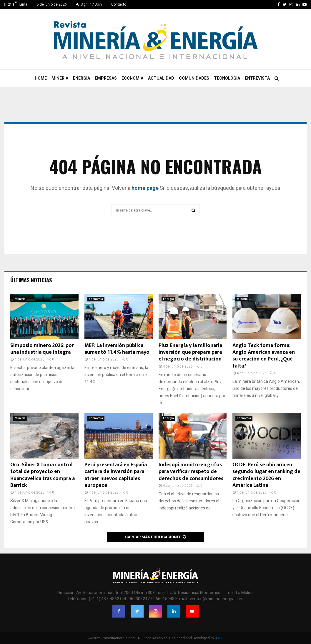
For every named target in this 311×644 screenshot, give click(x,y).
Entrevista (257, 78)
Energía (82, 78)
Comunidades (194, 78)
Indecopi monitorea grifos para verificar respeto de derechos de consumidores (191, 472)
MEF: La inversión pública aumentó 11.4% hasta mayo (117, 349)
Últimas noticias (31, 280)
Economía (132, 78)
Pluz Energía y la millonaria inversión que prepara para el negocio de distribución (190, 352)
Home (41, 78)
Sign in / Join (89, 4)
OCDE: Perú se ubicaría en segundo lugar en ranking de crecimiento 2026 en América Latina (266, 475)
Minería (60, 78)
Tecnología (227, 78)
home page (145, 188)
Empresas (106, 78)
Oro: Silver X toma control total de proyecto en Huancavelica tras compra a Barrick (43, 475)
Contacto (119, 4)
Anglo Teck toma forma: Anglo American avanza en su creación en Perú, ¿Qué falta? (264, 356)
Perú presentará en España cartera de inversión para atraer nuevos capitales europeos (116, 475)
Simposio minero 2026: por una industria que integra (42, 349)
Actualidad (161, 78)
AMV (219, 638)
